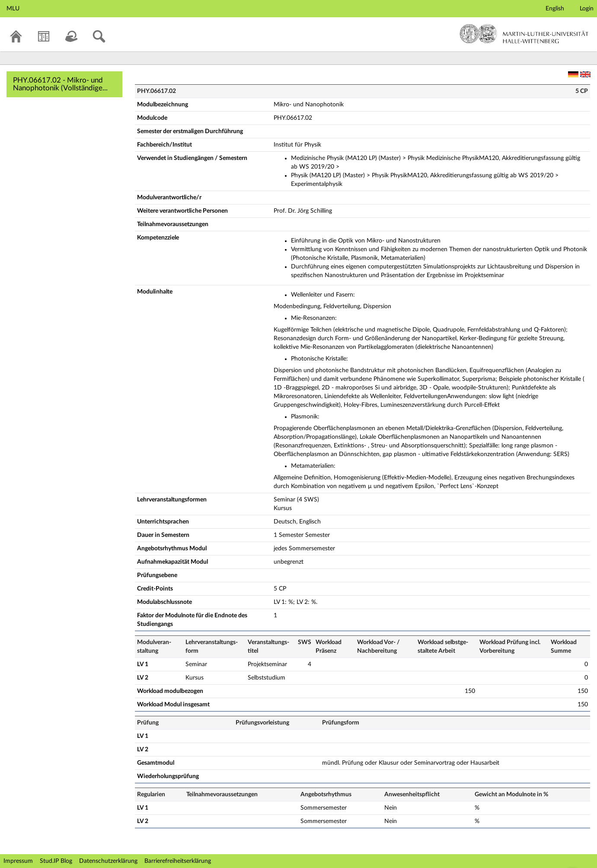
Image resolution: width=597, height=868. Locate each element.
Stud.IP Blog (56, 861)
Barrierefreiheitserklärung (178, 861)
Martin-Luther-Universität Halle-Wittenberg (524, 34)
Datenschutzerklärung (108, 861)
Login (587, 9)
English (555, 9)
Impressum (18, 861)
